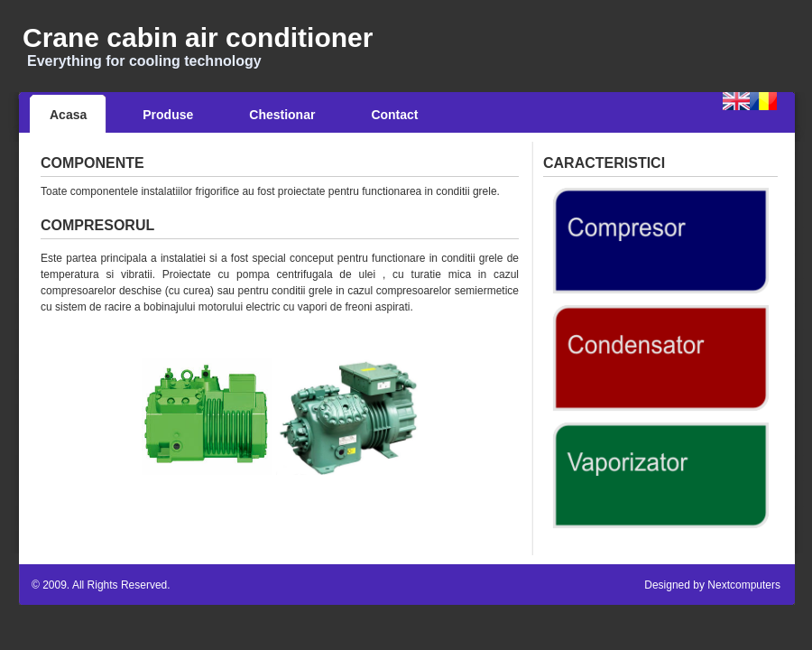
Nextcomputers (744, 585)
